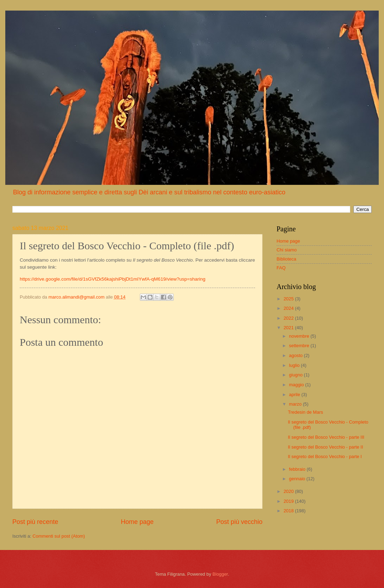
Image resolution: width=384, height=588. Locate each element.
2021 (289, 328)
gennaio (298, 479)
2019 (289, 501)
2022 (289, 318)
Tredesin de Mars (305, 412)
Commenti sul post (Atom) (59, 536)
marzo (296, 404)
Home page (137, 522)
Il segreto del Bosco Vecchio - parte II (325, 447)
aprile (295, 395)
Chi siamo (287, 250)
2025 (289, 299)
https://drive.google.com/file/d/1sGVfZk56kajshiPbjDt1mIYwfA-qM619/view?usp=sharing (113, 279)
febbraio (298, 469)
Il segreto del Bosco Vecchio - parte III (326, 437)
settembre (300, 346)
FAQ (281, 268)
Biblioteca (286, 259)
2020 (289, 491)
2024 (289, 308)
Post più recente (35, 522)
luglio (295, 365)
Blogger (220, 574)
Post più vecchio (239, 522)
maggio (297, 385)
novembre (300, 336)
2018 (289, 511)
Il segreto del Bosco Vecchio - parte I (325, 456)
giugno (296, 375)
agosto (296, 355)
